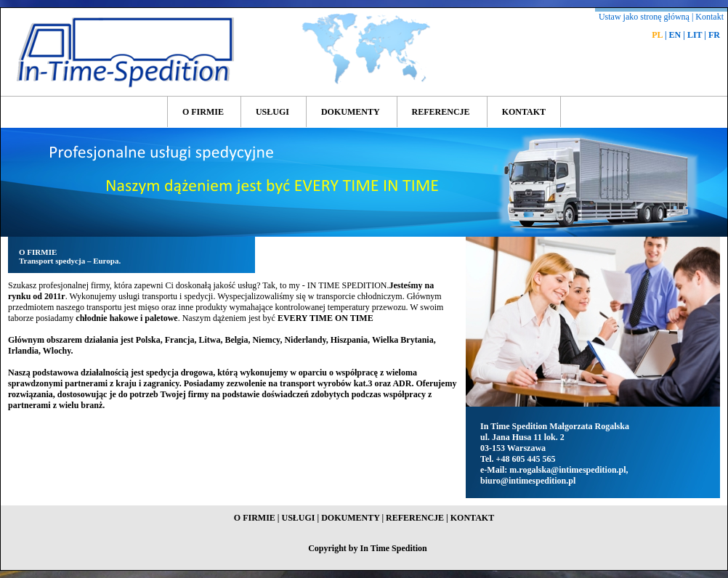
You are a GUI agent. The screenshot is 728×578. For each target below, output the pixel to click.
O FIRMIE (203, 112)
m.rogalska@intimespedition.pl (567, 470)
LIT (695, 35)
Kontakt (709, 17)
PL (657, 35)
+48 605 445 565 (526, 459)
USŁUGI (272, 112)
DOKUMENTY (351, 112)
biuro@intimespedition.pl (528, 481)
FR (714, 35)
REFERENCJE (441, 112)
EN (675, 35)
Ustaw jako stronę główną (644, 17)
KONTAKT (524, 112)
